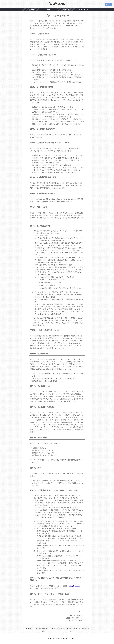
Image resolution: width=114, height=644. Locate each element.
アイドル (30, 10)
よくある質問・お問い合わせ (71, 630)
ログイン (108, 4)
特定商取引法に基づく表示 (43, 630)
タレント (66, 10)
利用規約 (29, 628)
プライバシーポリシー (57, 628)
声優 (48, 10)
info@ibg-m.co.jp (75, 586)
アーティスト (84, 10)
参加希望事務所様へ (85, 628)
